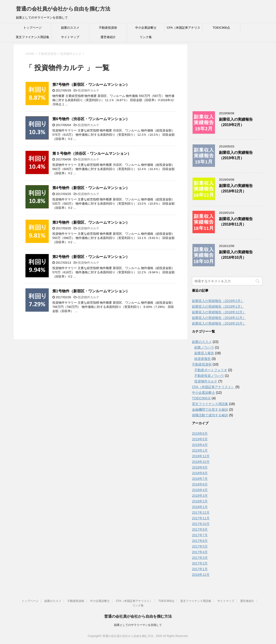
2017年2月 (200, 563)
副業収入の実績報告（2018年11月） (236, 222)
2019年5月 (200, 439)
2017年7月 (200, 535)
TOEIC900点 (221, 28)
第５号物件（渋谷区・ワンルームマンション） (92, 153)
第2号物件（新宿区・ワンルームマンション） (91, 257)
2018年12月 (201, 456)
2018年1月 (200, 507)
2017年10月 (201, 524)
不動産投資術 (108, 28)
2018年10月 (201, 462)
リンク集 (146, 37)
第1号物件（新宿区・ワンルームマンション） (91, 291)
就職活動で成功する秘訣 (210, 415)
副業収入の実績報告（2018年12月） (236, 188)
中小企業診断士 (146, 28)
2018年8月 (200, 473)
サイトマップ (70, 37)
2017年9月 (200, 529)
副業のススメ (70, 28)
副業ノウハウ (204, 347)
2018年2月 (200, 501)
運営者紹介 (108, 37)
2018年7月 (200, 479)
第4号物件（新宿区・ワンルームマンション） (91, 188)
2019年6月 (200, 433)
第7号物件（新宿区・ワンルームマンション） (91, 85)
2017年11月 (201, 518)
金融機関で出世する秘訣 (210, 409)
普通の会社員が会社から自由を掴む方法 (63, 9)
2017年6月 (200, 541)
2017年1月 (200, 569)
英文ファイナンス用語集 (33, 37)
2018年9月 (200, 467)
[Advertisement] (227, 74)
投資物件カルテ (89, 90)
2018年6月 (200, 484)
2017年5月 (200, 546)
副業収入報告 (204, 353)
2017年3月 (200, 558)
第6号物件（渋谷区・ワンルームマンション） (91, 119)
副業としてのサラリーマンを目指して (138, 625)
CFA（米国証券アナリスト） (184, 29)
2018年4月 (200, 490)
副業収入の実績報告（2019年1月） (236, 155)
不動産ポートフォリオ (211, 370)
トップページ (32, 28)
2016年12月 (201, 575)
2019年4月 (200, 445)
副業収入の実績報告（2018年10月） (236, 255)
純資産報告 (203, 359)
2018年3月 (200, 496)
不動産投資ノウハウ (209, 376)
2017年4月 (200, 552)
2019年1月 (200, 450)
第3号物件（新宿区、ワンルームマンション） (91, 222)
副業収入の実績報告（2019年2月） (236, 122)
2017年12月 (201, 513)
